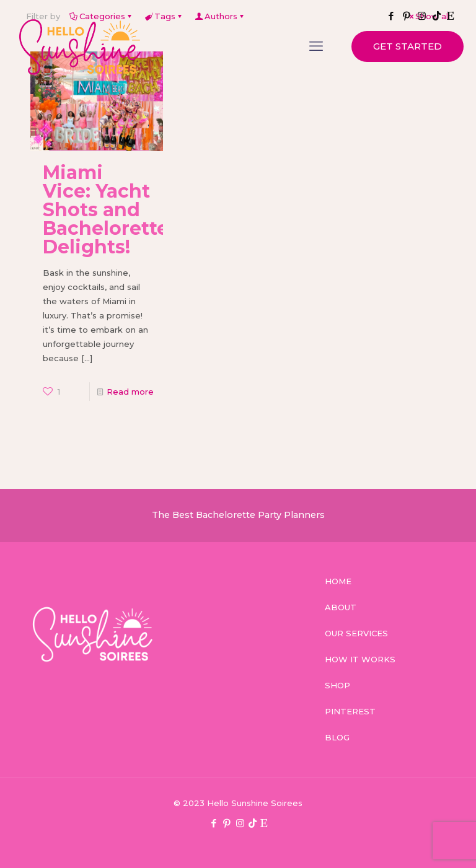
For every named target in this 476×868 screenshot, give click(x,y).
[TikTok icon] (253, 823)
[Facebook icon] (214, 823)
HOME (338, 581)
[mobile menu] (316, 46)
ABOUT (341, 607)
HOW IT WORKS (360, 659)
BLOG (337, 737)
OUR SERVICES (356, 633)
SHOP (337, 685)
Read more (130, 392)
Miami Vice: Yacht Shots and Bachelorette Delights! (106, 210)
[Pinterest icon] (227, 823)
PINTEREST (350, 711)
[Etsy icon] (264, 823)
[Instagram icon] (240, 823)
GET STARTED (408, 46)
